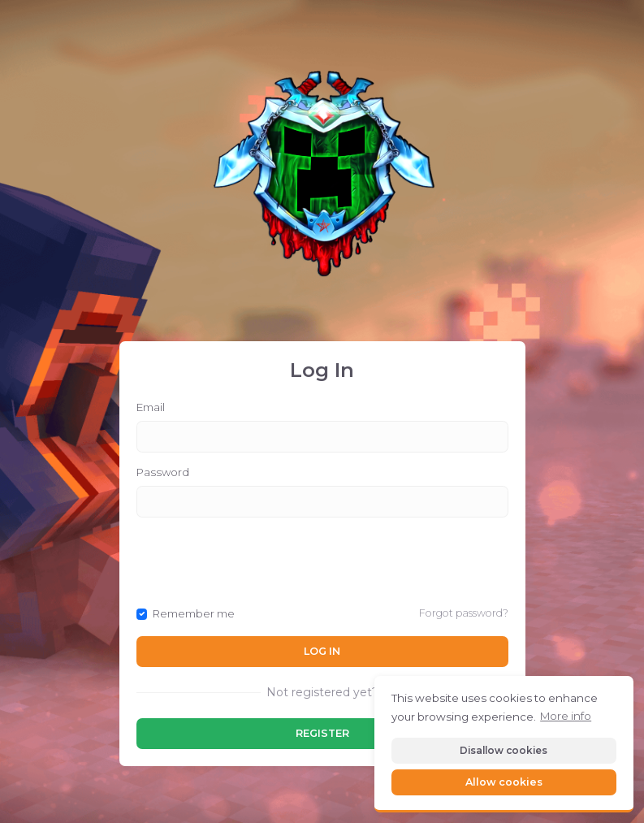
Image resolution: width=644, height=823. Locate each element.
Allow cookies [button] (504, 782)
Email (151, 407)
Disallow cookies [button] (504, 750)
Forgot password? (464, 613)
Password (163, 472)
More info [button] (566, 716)
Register (322, 733)
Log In (322, 651)
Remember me (194, 613)
